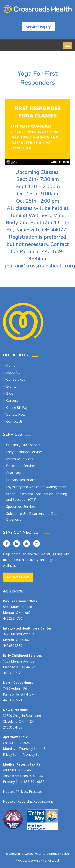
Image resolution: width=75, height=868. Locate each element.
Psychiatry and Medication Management (36, 487)
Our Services (16, 379)
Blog (10, 393)
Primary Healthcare (21, 480)
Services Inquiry (38, 27)
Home (11, 365)
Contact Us (14, 421)
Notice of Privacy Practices (23, 792)
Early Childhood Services (24, 452)
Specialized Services (21, 507)
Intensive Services (20, 459)
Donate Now (16, 414)
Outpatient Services (21, 466)
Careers (12, 400)
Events (11, 386)
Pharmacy (14, 473)
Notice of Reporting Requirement (28, 801)
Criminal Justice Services (24, 445)
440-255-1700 (13, 591)
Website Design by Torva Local (37, 861)
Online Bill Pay (17, 408)
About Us (13, 373)
